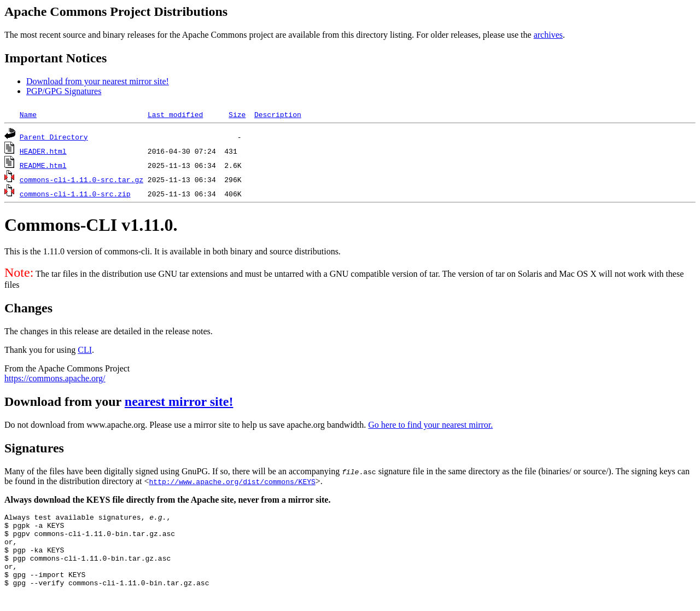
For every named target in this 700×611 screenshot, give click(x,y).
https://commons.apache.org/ (55, 378)
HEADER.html (43, 151)
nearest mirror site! (179, 401)
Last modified (175, 114)
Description (278, 114)
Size (237, 114)
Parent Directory (54, 137)
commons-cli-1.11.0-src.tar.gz (81, 179)
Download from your (65, 401)
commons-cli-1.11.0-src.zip (75, 194)
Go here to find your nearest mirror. (430, 425)
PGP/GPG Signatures (64, 91)
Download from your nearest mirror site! (98, 81)
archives (548, 35)
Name (28, 114)
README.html (43, 165)
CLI (85, 350)
